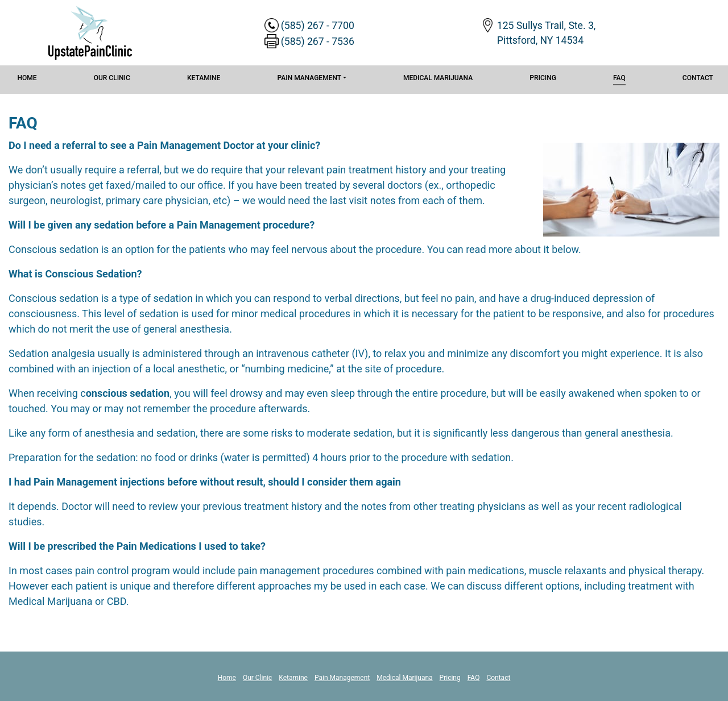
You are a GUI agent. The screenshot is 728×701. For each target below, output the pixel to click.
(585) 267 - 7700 (318, 26)
